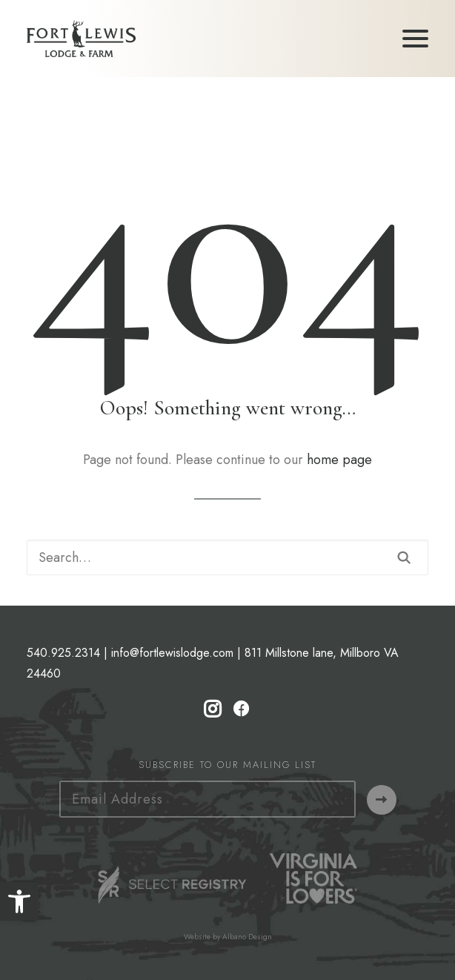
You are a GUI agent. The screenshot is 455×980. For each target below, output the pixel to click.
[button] (19, 901)
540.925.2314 (63, 653)
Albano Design (247, 937)
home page (339, 460)
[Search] (227, 557)
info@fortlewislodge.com (172, 653)
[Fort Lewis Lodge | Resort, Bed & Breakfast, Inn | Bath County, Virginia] (81, 39)
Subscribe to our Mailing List (227, 765)
